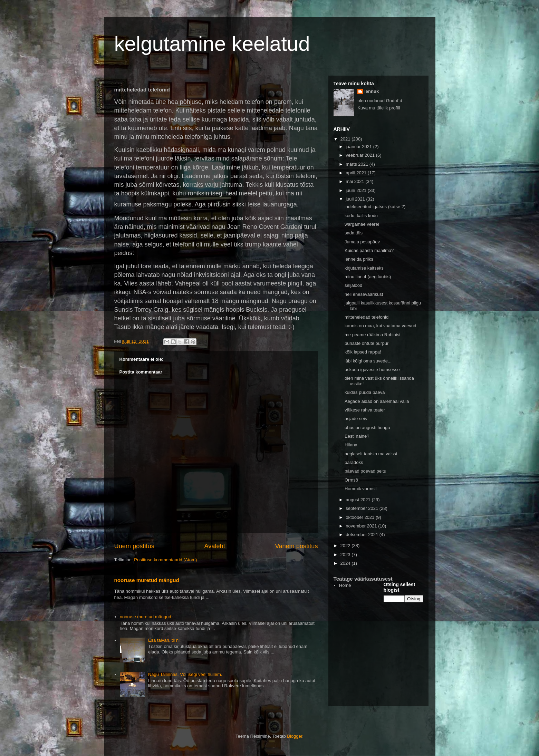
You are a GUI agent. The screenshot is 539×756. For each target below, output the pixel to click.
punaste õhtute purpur (367, 343)
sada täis (354, 233)
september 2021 (363, 508)
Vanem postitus (296, 546)
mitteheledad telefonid (367, 317)
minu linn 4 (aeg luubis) (368, 277)
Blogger (295, 736)
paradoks (354, 462)
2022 (346, 546)
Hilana (351, 445)
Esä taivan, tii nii (164, 640)
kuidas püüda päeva (365, 392)
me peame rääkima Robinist (373, 335)
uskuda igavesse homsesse (372, 370)
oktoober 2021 (361, 517)
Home (345, 585)
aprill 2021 (357, 173)
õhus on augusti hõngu (367, 428)
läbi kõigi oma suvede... (368, 361)
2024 (346, 563)
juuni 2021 (357, 190)
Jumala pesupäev (362, 242)
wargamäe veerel (362, 224)
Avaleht (214, 546)
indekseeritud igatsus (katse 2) (375, 207)
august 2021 (359, 500)
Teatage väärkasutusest (363, 579)
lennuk (372, 91)
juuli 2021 (356, 199)
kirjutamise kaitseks (364, 268)
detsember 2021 (363, 535)
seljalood (353, 285)
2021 (346, 139)
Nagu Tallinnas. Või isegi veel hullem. (185, 674)
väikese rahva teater (365, 410)
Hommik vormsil (360, 489)
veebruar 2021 (361, 155)
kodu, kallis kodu (361, 216)
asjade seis (356, 419)
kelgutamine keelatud (212, 44)
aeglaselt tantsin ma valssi (371, 454)
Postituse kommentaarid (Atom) (165, 560)
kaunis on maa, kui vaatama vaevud (380, 326)
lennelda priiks (359, 259)
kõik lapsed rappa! (363, 352)
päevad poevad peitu (365, 471)
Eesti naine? (357, 436)
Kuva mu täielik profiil (379, 108)
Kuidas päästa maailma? (369, 250)
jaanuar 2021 (359, 147)
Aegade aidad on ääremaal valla (377, 401)
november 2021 (362, 526)
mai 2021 (355, 181)
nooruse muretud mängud (147, 580)
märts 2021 (358, 164)
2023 (346, 555)
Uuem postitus (134, 546)
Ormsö (351, 480)
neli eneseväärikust (364, 294)
